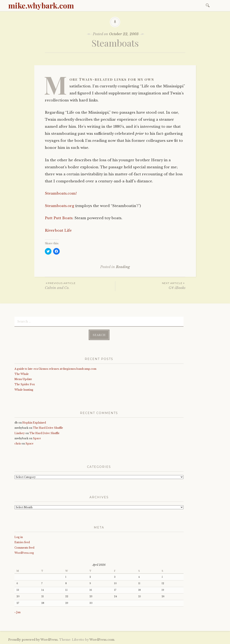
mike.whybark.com (41, 5)
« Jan (17, 612)
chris (18, 444)
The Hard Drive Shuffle (48, 428)
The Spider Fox (25, 384)
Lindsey (20, 433)
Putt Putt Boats (59, 218)
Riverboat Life (58, 231)
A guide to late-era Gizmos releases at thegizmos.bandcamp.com (55, 369)
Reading (123, 267)
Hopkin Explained (34, 423)
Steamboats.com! (61, 193)
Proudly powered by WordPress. (33, 640)
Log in (19, 537)
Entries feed (22, 542)
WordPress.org (24, 553)
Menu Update (23, 379)
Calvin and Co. (80, 286)
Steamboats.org (60, 206)
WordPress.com (102, 640)
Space (37, 438)
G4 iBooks (150, 286)
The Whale (22, 374)
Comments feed (24, 548)
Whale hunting (24, 390)
